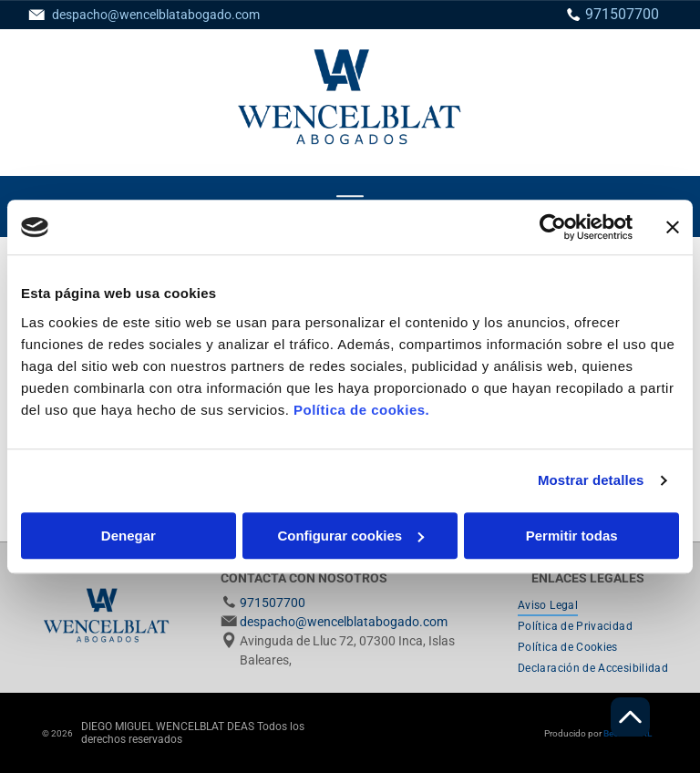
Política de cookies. (361, 410)
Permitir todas (572, 536)
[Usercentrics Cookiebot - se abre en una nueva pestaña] (553, 227)
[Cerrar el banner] (673, 227)
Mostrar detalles (591, 480)
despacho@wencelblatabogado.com (156, 15)
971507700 (622, 14)
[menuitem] (548, 606)
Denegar (129, 536)
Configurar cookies (350, 536)
